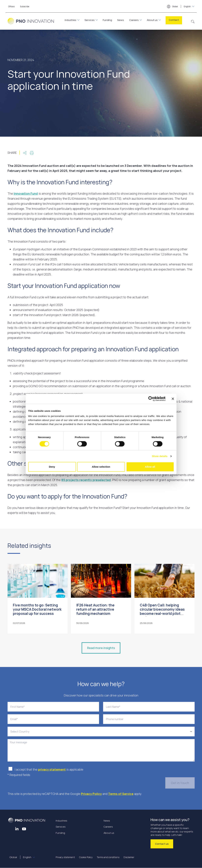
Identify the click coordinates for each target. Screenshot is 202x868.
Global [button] (179, 7)
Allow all (150, 467)
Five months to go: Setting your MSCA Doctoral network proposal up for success (37, 609)
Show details (160, 456)
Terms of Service (121, 794)
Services (90, 20)
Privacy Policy (91, 794)
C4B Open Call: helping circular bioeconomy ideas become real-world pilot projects (162, 611)
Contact (174, 20)
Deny (52, 467)
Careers (134, 20)
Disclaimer (129, 857)
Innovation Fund (26, 193)
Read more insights (101, 648)
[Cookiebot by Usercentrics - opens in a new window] (151, 399)
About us (152, 20)
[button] (193, 21)
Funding (107, 20)
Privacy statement (65, 857)
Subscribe (25, 6)
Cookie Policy (86, 857)
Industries (70, 20)
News (121, 20)
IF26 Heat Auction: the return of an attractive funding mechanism (95, 609)
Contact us (162, 844)
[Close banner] (173, 399)
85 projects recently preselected (86, 480)
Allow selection (101, 467)
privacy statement (52, 769)
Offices (11, 6)
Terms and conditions (108, 857)
